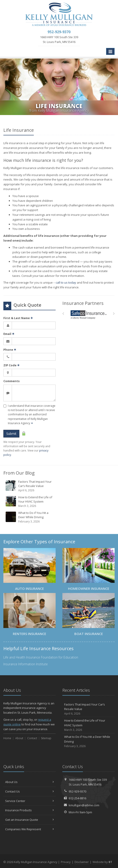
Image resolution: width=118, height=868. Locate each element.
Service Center (29, 801)
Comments (11, 381)
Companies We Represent (29, 829)
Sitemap (46, 738)
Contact (32, 738)
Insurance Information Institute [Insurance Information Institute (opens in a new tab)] (26, 664)
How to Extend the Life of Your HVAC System (30, 502)
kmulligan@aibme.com (84, 805)
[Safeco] (89, 315)
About (19, 738)
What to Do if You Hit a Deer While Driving (30, 517)
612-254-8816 (77, 798)
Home (7, 738)
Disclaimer (82, 862)
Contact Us (29, 791)
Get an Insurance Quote (29, 820)
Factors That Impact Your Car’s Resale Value (30, 486)
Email (9, 334)
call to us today (66, 282)
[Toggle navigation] (110, 52)
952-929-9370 (77, 791)
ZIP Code (11, 365)
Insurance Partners (83, 303)
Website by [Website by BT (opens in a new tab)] (102, 862)
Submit (11, 434)
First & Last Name (18, 318)
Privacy (66, 862)
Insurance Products (29, 810)
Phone (10, 350)
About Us (29, 782)
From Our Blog (19, 473)
